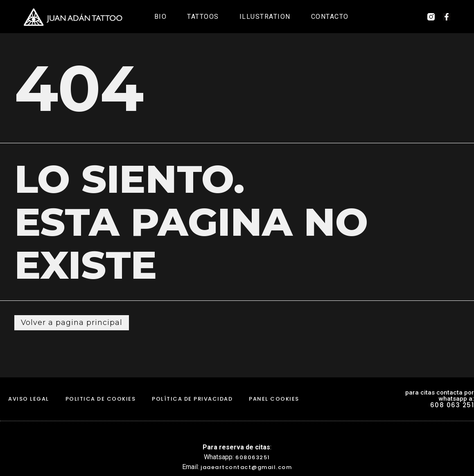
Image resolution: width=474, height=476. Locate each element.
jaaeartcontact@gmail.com (246, 467)
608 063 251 (452, 405)
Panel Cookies (274, 399)
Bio (161, 17)
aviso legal (29, 399)
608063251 (253, 457)
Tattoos (203, 17)
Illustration (265, 17)
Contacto (330, 17)
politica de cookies (101, 399)
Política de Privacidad (192, 399)
